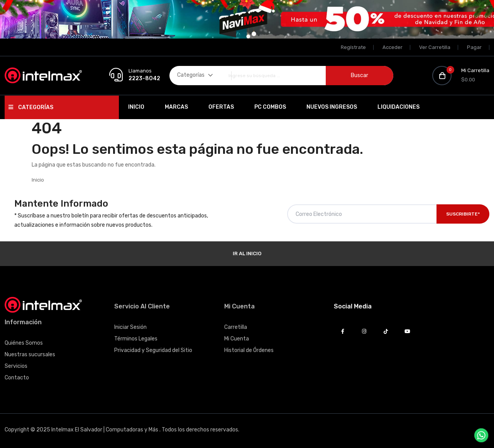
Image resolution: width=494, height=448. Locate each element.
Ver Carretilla (435, 47)
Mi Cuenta (237, 339)
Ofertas (221, 107)
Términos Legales (136, 339)
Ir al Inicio (247, 253)
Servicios (16, 366)
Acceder (392, 47)
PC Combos (270, 107)
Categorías (31, 107)
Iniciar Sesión (130, 327)
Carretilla (236, 327)
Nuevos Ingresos (332, 107)
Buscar (360, 75)
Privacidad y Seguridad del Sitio (153, 350)
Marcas (176, 107)
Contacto (17, 378)
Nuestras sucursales (30, 355)
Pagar (474, 47)
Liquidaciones (398, 107)
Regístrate (353, 47)
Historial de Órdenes (249, 350)
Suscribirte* (463, 214)
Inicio (136, 107)
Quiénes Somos (24, 343)
